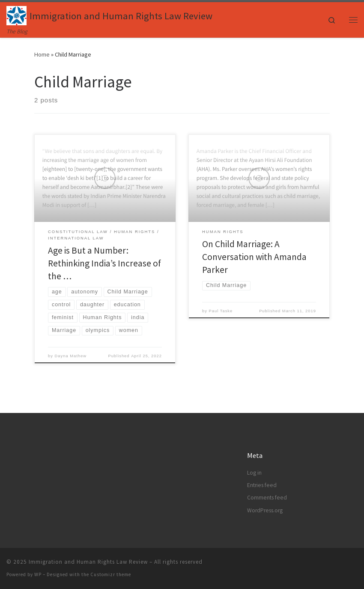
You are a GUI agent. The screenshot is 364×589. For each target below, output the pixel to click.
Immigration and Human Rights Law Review (88, 562)
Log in (254, 473)
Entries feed (262, 485)
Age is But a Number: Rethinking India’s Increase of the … (104, 263)
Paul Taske (221, 311)
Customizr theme (111, 574)
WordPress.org (265, 510)
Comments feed (267, 498)
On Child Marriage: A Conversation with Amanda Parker (254, 257)
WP (38, 574)
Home (42, 54)
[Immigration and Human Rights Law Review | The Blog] (16, 15)
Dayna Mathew (71, 356)
